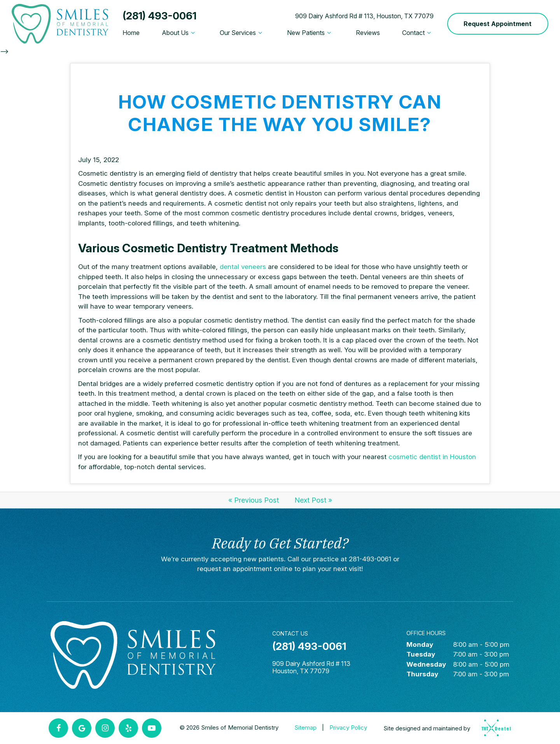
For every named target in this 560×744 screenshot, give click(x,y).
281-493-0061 (370, 559)
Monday (420, 644)
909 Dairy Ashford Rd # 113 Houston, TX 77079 (311, 667)
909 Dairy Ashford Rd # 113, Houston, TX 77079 (364, 16)
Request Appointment (498, 24)
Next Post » (313, 500)
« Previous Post (254, 500)
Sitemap (305, 727)
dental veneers (244, 267)
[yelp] (128, 728)
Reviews (368, 33)
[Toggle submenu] (193, 33)
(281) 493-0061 (159, 16)
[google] (82, 728)
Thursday (422, 674)
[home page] (60, 24)
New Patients (310, 33)
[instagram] (105, 728)
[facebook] (58, 728)
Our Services (242, 33)
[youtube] (152, 728)
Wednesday (426, 664)
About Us (179, 33)
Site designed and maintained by (444, 728)
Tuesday (421, 654)
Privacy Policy (348, 727)
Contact (418, 33)
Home (131, 33)
